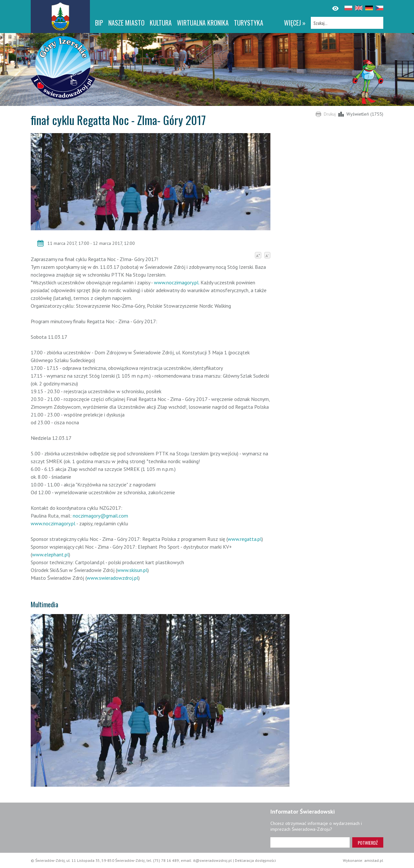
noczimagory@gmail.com (100, 516)
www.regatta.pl (245, 539)
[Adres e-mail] (310, 842)
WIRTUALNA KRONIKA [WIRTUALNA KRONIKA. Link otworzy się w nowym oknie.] (203, 23)
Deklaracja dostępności (255, 860)
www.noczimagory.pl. (177, 282)
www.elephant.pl (50, 554)
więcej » (295, 23)
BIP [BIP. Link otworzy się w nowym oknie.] (99, 23)
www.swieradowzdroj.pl (113, 578)
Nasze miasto (126, 23)
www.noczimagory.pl (53, 523)
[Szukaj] (347, 23)
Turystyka (249, 23)
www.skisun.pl (132, 570)
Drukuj (330, 114)
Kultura (161, 23)
